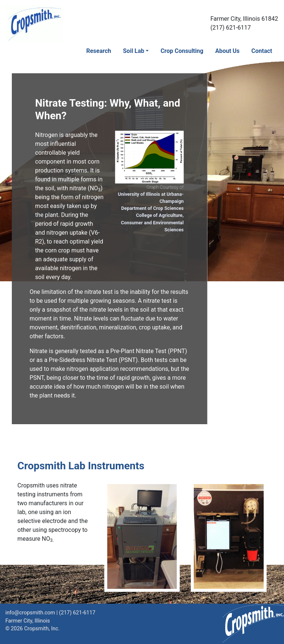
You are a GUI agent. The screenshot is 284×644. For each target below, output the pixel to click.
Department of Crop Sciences (153, 208)
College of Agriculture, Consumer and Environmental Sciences (152, 222)
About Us (227, 51)
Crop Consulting (182, 51)
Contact (262, 51)
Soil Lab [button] (134, 51)
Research (99, 51)
